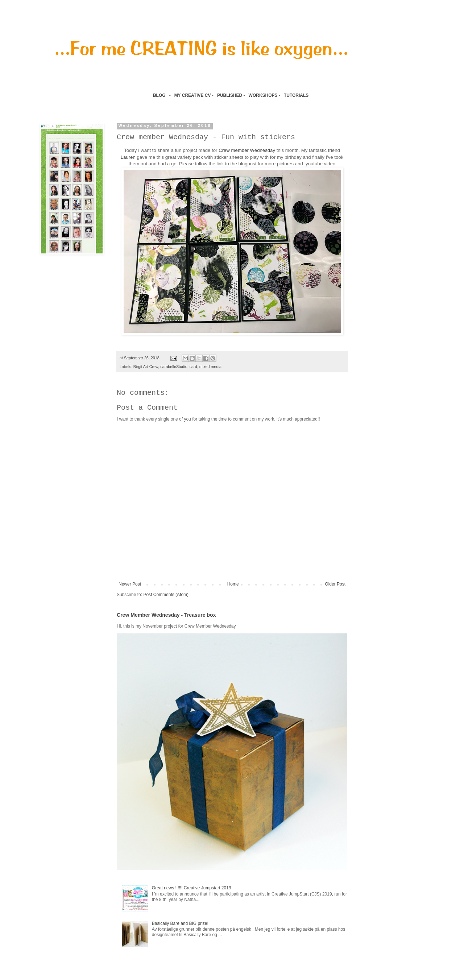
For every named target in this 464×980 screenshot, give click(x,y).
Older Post (335, 584)
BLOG (159, 95)
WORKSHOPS (263, 95)
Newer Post (130, 584)
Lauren (128, 157)
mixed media (210, 367)
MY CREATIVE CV (193, 95)
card (193, 367)
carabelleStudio (174, 367)
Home (233, 584)
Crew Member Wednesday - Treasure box (166, 615)
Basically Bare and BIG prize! (180, 923)
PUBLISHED (230, 95)
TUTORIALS (297, 95)
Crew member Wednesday (247, 150)
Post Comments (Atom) (166, 595)
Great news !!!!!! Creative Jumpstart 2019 (192, 888)
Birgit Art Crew (146, 367)
